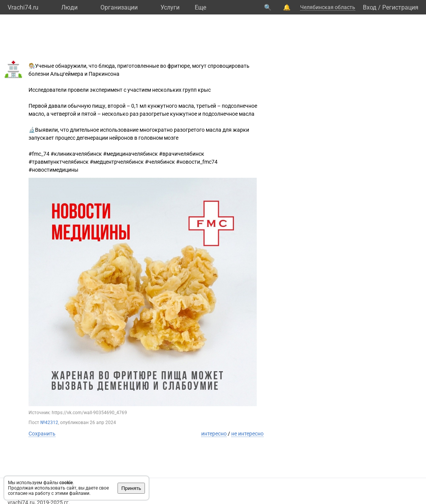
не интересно (247, 434)
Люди (69, 7)
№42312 (49, 423)
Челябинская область (328, 7)
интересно (214, 434)
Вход (370, 7)
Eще (200, 7)
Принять (131, 488)
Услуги (170, 7)
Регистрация (400, 7)
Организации (119, 7)
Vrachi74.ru (23, 7)
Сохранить (42, 434)
